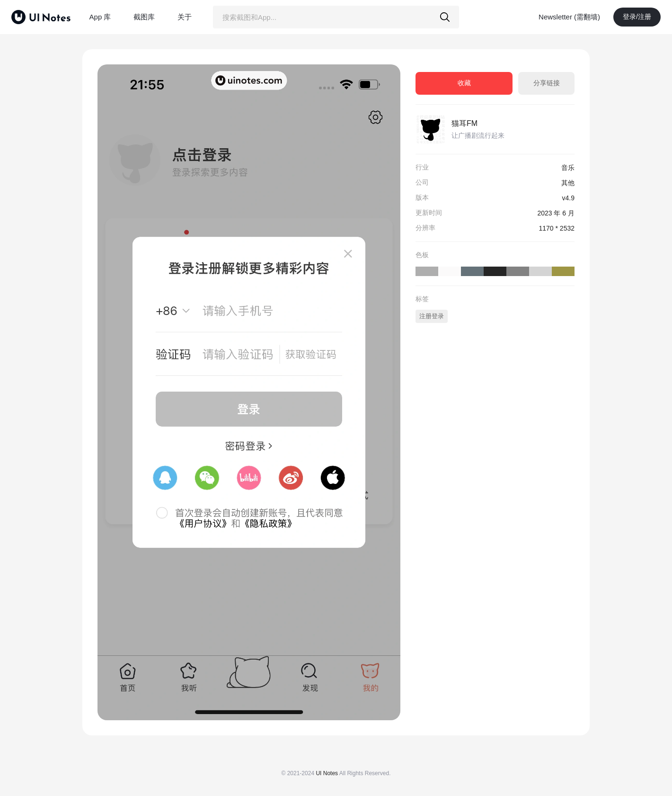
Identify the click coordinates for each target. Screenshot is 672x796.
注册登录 (432, 316)
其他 (568, 183)
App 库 (100, 17)
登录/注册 (637, 17)
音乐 (568, 168)
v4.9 (568, 198)
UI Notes (327, 773)
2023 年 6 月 (556, 213)
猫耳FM (464, 123)
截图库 (144, 17)
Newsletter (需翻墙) (569, 17)
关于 (185, 17)
